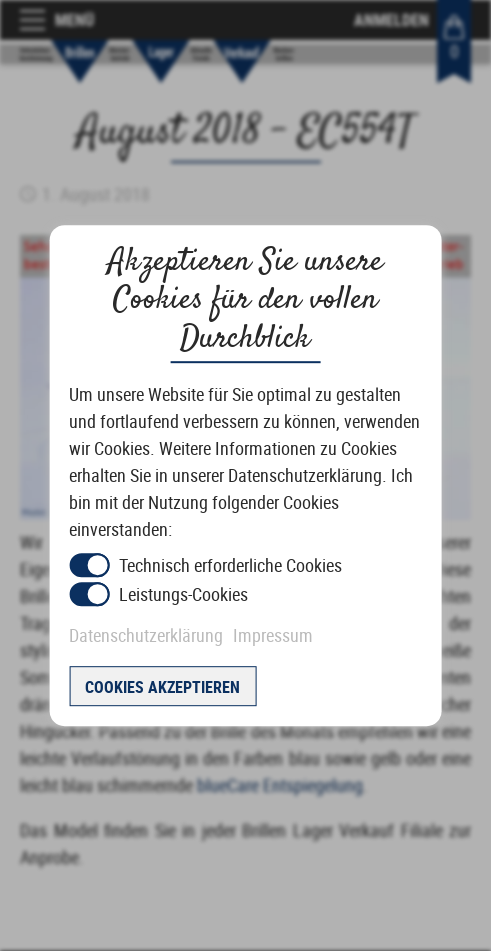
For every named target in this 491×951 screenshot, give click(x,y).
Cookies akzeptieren (162, 687)
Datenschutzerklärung (146, 635)
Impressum (273, 635)
